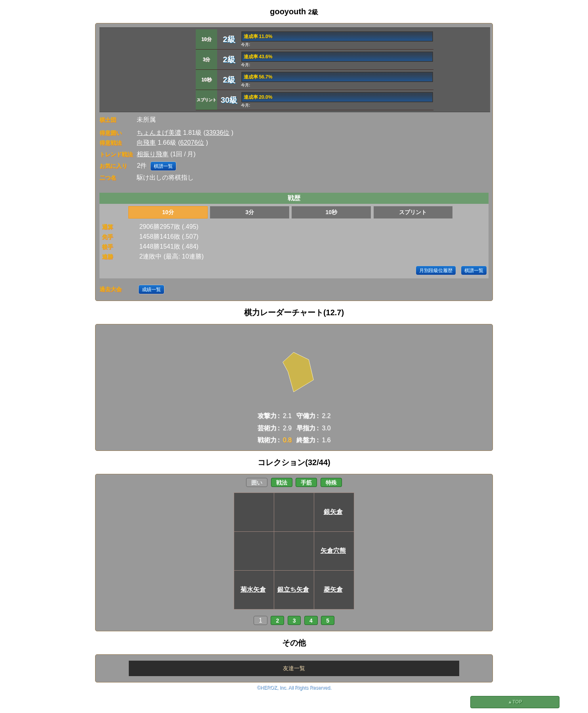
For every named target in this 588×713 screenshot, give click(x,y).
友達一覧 (294, 668)
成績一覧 (151, 289)
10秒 (331, 212)
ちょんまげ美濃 (159, 133)
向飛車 (146, 143)
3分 (250, 212)
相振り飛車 (153, 154)
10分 (168, 212)
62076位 (192, 143)
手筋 (306, 483)
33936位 (218, 133)
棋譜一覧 (163, 166)
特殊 (331, 483)
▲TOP (515, 702)
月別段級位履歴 (436, 270)
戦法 (282, 483)
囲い (257, 483)
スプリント (413, 212)
